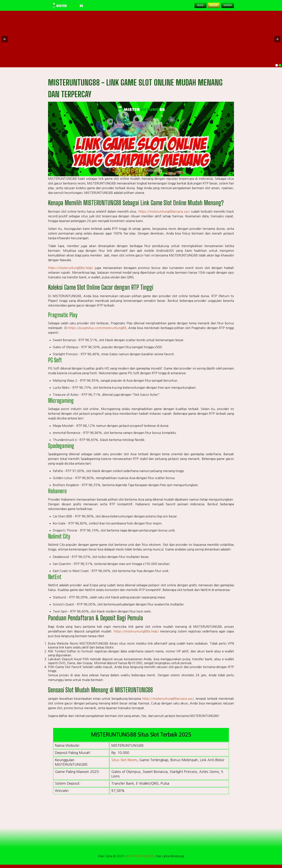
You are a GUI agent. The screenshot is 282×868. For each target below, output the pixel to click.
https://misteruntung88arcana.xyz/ (164, 215)
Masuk (205, 7)
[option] (277, 69)
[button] (5, 42)
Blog (187, 7)
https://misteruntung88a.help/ (71, 271)
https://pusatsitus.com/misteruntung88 (97, 331)
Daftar (225, 7)
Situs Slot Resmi (124, 763)
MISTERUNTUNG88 (139, 859)
